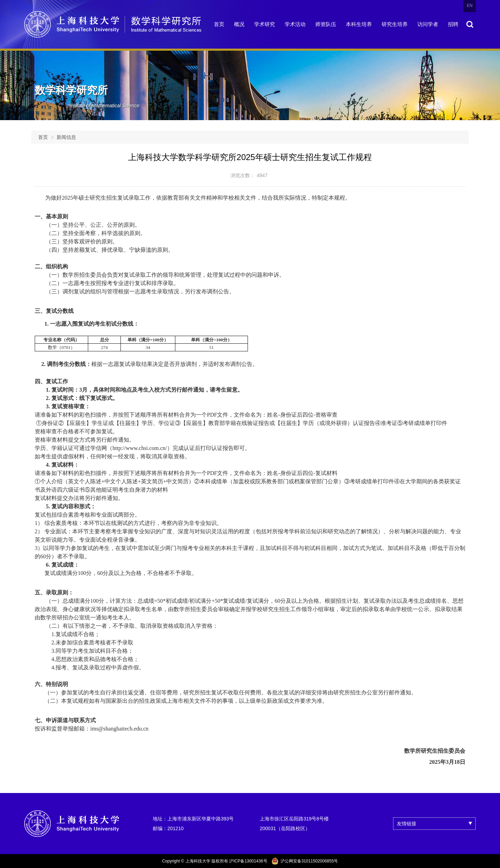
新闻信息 (66, 137)
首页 (43, 137)
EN (470, 6)
